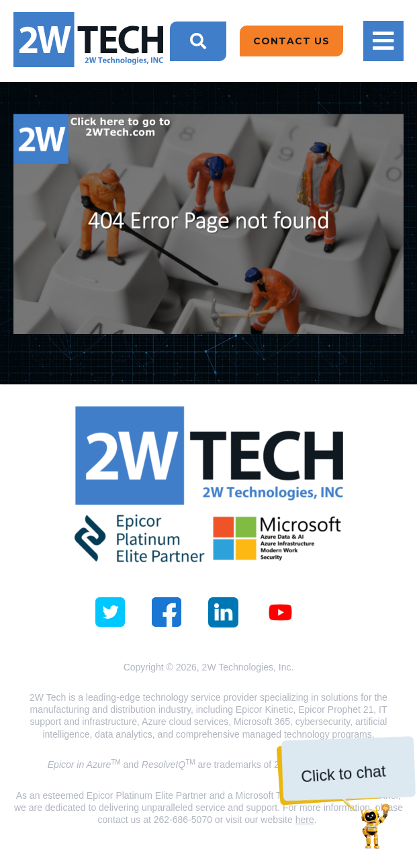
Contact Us (291, 41)
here (305, 820)
